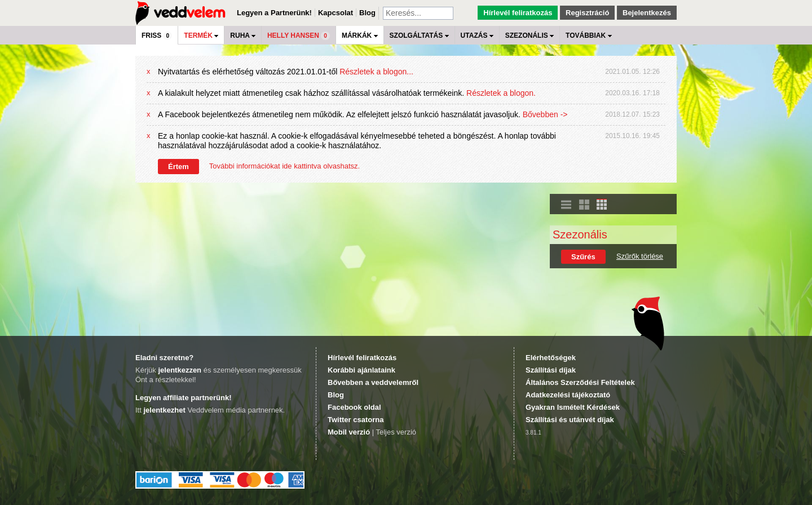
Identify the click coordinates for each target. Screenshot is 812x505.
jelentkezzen (180, 370)
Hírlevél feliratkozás (518, 13)
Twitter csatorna (356, 420)
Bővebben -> (545, 114)
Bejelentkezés (647, 13)
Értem (178, 167)
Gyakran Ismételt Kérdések (573, 407)
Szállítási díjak (551, 370)
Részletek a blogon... (376, 72)
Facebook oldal (354, 407)
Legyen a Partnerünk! (274, 13)
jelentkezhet (164, 410)
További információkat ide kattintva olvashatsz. (284, 166)
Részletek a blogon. (501, 93)
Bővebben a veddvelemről (373, 382)
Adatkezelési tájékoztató (568, 395)
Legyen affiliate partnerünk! (183, 398)
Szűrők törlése (640, 256)
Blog (367, 13)
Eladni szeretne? (164, 358)
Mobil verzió (349, 432)
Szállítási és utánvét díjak (570, 420)
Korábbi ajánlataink (361, 370)
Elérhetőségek (551, 358)
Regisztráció (587, 13)
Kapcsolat (336, 13)
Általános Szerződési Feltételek (580, 382)
